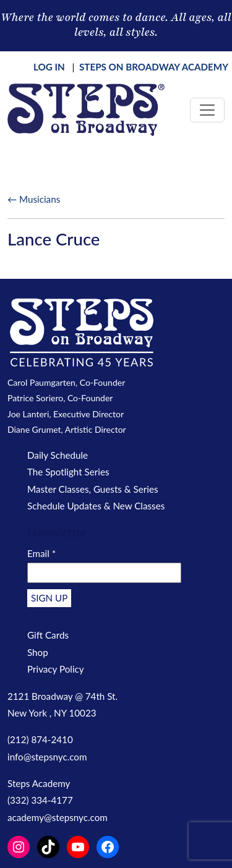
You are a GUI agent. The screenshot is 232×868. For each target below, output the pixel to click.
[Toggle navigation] (207, 110)
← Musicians (34, 199)
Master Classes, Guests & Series (93, 489)
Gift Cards (48, 635)
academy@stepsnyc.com (58, 817)
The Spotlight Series (68, 472)
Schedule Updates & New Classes (96, 506)
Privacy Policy (56, 669)
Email (41, 553)
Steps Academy (39, 783)
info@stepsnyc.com (47, 757)
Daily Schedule (58, 455)
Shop (38, 652)
